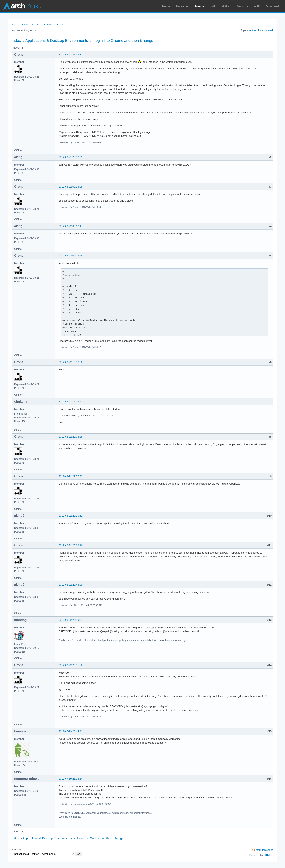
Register (48, 24)
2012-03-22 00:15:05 (71, 187)
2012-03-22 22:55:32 (71, 476)
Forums (200, 6)
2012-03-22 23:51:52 (71, 665)
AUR (257, 6)
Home (166, 6)
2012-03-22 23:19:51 (71, 516)
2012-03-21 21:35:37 (71, 54)
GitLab (227, 6)
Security (243, 6)
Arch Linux (22, 6)
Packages (182, 6)
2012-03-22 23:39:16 (71, 545)
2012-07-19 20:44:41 (71, 731)
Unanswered (266, 30)
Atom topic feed (264, 850)
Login (60, 24)
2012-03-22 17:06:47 (71, 401)
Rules (25, 24)
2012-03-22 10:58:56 (71, 362)
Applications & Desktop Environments (57, 41)
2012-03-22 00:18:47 (71, 226)
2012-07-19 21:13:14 (71, 779)
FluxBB (268, 855)
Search (36, 24)
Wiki (214, 6)
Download (272, 6)
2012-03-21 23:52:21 (71, 157)
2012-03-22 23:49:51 (71, 620)
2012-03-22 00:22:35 (71, 256)
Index (15, 24)
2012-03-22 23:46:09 (71, 585)
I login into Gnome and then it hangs (123, 41)
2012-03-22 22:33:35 (71, 437)
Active (253, 30)
